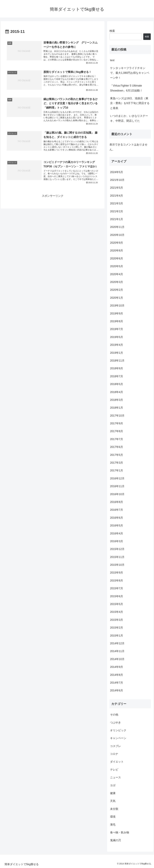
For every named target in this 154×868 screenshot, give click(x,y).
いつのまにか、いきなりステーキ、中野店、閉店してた (129, 118)
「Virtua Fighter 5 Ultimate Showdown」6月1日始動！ (126, 88)
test (112, 60)
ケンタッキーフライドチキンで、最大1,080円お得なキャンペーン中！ (130, 73)
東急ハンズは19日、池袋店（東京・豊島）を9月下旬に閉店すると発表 (130, 103)
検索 (112, 31)
